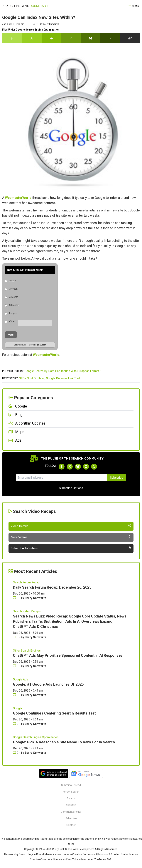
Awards (71, 798)
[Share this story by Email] (110, 38)
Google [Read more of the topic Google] (18, 708)
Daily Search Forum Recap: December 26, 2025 (52, 587)
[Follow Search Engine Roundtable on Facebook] (62, 467)
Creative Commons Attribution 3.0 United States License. (105, 854)
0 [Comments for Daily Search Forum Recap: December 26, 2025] (16, 598)
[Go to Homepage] (26, 6)
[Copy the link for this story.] (130, 38)
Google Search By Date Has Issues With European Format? (63, 371)
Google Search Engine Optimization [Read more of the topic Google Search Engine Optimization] (36, 737)
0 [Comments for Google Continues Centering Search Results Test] (16, 724)
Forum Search (71, 792)
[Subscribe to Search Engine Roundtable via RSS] (94, 467)
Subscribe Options (71, 488)
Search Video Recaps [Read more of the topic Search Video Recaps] (27, 611)
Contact (71, 825)
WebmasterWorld (18, 198)
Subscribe (117, 478)
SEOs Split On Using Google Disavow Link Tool (49, 378)
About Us (71, 805)
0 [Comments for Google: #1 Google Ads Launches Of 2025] (16, 695)
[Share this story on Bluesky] (91, 38)
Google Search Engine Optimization (38, 30)
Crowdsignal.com (38, 345)
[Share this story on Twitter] (32, 38)
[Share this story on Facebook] (12, 38)
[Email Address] (61, 478)
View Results (20, 345)
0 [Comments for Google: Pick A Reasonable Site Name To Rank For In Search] (16, 753)
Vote (11, 335)
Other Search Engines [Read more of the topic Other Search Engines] (27, 651)
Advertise (71, 818)
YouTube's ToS (103, 859)
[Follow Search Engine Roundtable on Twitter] (70, 467)
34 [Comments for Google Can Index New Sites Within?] (32, 24)
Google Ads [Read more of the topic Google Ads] (21, 679)
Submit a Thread (71, 785)
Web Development (84, 849)
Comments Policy (71, 812)
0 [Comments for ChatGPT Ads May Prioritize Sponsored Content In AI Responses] (16, 666)
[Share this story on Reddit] (51, 38)
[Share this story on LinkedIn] (71, 38)
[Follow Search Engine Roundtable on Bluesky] (78, 467)
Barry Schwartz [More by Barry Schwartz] (35, 598)
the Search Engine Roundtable (36, 839)
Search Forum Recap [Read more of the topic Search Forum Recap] (26, 582)
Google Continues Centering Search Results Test (54, 713)
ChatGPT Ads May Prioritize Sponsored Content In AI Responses (68, 655)
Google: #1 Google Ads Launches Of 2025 (48, 684)
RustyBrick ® (60, 849)
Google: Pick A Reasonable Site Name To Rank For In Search (64, 742)
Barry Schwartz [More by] (51, 24)
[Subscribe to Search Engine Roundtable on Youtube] (86, 467)
